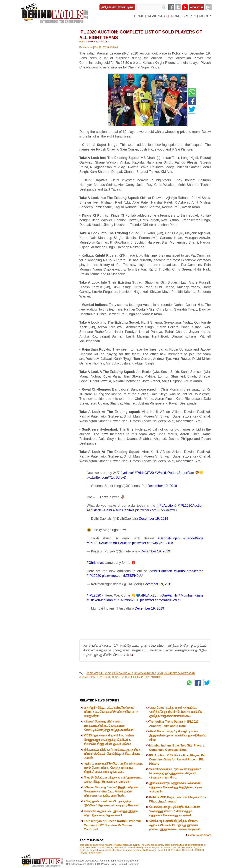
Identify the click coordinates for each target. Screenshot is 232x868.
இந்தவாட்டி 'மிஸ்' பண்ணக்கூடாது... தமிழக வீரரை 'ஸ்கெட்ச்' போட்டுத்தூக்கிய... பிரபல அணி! (112, 754)
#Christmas (95, 563)
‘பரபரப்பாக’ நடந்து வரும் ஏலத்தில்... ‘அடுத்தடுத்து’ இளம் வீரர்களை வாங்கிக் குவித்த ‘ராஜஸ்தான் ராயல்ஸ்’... (176, 712)
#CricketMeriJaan (100, 600)
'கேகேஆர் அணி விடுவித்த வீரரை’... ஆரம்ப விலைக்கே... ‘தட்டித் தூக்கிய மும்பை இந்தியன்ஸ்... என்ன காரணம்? (175, 825)
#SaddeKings (193, 538)
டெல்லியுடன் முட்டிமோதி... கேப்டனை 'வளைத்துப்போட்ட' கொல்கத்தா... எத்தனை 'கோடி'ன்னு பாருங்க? (174, 811)
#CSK (108, 673)
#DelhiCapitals (124, 510)
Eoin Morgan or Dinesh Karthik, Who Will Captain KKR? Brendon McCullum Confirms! (113, 825)
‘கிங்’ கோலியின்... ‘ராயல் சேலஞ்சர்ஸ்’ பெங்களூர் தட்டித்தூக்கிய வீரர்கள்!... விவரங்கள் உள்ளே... (175, 773)
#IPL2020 (94, 576)
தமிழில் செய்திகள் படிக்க (117, 7)
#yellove (127, 473)
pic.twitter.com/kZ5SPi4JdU (122, 576)
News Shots (94, 42)
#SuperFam (185, 473)
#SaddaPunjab (169, 538)
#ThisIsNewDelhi (99, 510)
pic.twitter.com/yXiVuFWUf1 (161, 600)
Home (82, 42)
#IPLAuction (166, 506)
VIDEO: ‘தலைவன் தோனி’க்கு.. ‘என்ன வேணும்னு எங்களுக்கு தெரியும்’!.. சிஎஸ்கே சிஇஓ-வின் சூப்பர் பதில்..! (109, 740)
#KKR (160, 673)
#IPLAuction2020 (126, 600)
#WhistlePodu (165, 473)
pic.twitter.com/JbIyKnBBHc (153, 543)
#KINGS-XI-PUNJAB (145, 673)
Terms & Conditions (129, 864)
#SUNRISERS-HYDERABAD (179, 673)
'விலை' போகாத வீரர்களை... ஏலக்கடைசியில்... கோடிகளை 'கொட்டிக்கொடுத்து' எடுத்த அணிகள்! (109, 726)
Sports (106, 42)
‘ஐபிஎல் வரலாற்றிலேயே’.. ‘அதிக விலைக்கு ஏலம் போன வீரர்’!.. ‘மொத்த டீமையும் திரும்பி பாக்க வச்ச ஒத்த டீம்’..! (113, 768)
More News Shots (200, 835)
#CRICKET (92, 673)
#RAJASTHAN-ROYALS (93, 677)
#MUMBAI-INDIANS (122, 673)
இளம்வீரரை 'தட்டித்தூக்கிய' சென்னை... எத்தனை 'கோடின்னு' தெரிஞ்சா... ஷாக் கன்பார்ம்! (176, 787)
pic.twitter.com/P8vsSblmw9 (156, 510)
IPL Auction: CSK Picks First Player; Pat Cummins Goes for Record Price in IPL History (177, 760)
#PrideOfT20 (144, 473)
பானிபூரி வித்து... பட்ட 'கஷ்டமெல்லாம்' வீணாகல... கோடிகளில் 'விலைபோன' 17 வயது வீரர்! (111, 712)
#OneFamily (169, 595)
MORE (204, 16)
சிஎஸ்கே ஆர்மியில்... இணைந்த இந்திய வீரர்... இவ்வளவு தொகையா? (111, 813)
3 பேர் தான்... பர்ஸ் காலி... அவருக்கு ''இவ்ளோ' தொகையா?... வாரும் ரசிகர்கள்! (112, 804)
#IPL (101, 673)
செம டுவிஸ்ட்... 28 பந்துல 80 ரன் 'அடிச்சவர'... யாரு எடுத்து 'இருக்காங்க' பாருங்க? (113, 780)
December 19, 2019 (162, 486)
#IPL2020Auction (191, 506)
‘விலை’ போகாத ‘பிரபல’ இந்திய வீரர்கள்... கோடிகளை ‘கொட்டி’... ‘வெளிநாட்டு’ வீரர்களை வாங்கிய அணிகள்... (112, 792)
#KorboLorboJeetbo (189, 571)
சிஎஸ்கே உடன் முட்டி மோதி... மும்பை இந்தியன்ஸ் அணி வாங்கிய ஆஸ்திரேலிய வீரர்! (178, 736)
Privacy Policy (109, 864)
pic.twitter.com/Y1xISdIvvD (107, 477)
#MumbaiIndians (191, 595)
